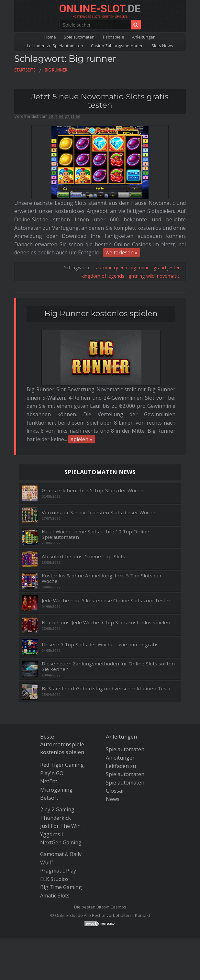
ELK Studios (54, 879)
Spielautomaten (79, 37)
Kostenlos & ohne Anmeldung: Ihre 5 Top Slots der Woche (102, 578)
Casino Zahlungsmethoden (117, 46)
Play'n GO (52, 773)
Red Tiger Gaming (62, 765)
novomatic (168, 276)
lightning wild (141, 276)
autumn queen (112, 267)
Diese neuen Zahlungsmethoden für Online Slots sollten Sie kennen (108, 666)
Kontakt (143, 915)
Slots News (162, 46)
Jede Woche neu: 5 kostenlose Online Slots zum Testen (107, 601)
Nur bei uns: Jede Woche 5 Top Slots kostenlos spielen (106, 623)
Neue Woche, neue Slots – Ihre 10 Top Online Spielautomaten (95, 534)
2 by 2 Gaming (57, 809)
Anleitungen (144, 37)
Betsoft (49, 798)
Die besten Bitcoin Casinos (100, 907)
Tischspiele (113, 37)
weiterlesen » (122, 252)
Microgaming (56, 790)
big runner (140, 267)
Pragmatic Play (58, 871)
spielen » (82, 439)
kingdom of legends (103, 276)
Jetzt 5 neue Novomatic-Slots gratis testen (100, 101)
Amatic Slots (55, 896)
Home (50, 37)
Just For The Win (60, 826)
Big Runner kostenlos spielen (101, 313)
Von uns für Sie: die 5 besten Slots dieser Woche (99, 512)
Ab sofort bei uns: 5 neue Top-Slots (83, 557)
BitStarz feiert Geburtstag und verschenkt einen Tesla (106, 689)
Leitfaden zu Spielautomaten (55, 46)
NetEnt (49, 781)
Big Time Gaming (61, 887)
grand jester (167, 267)
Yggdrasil (51, 834)
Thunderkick (56, 818)
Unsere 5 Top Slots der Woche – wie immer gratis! (101, 645)
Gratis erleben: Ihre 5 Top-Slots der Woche (93, 490)
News (113, 799)
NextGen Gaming (61, 842)
